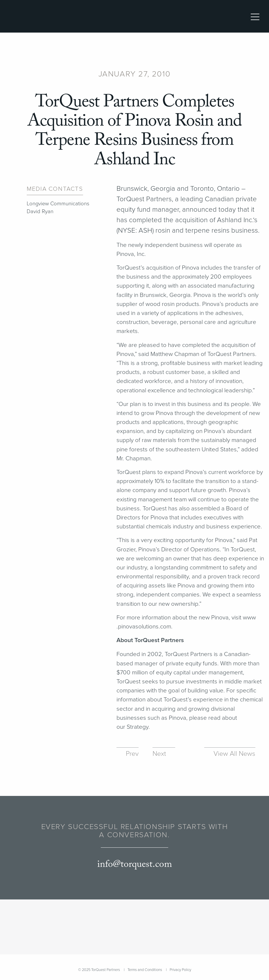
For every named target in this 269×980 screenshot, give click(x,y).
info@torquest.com (135, 864)
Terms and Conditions (145, 970)
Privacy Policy (180, 970)
